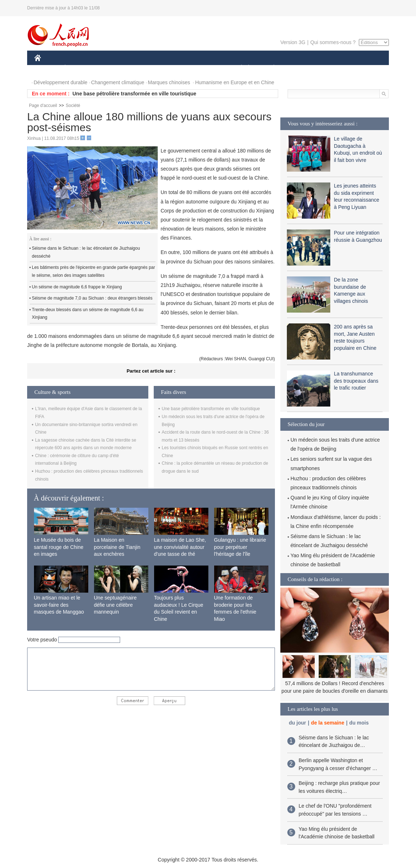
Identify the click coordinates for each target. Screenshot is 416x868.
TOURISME (330, 68)
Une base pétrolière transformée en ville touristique (134, 94)
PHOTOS (363, 68)
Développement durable (61, 82)
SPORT (299, 68)
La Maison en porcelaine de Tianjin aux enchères (117, 547)
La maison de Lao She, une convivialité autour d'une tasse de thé (180, 547)
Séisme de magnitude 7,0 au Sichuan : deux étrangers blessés (92, 298)
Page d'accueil (43, 106)
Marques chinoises (169, 82)
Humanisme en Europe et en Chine (235, 82)
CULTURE (206, 68)
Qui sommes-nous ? (333, 42)
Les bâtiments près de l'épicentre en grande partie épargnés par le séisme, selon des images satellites (94, 271)
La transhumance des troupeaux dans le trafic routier (356, 381)
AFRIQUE (142, 68)
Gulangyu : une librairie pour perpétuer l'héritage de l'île (240, 547)
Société (73, 106)
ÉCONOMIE (78, 68)
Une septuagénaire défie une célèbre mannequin (115, 605)
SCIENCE (173, 68)
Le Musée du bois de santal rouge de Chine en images (59, 547)
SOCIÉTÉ (238, 68)
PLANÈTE (270, 68)
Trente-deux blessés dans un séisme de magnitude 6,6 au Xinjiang (88, 314)
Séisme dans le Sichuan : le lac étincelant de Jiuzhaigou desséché (86, 252)
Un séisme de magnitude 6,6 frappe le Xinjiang (77, 287)
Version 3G (293, 42)
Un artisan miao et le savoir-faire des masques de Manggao (59, 605)
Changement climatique (118, 82)
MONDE (111, 68)
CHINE (47, 68)
